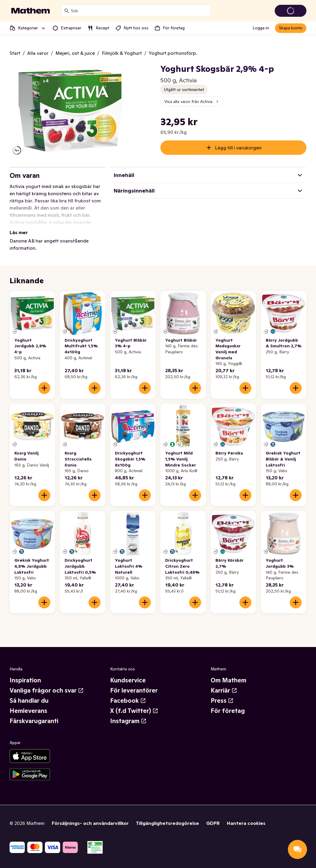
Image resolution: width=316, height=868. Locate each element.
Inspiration (25, 680)
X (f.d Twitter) (134, 711)
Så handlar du (29, 701)
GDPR (213, 823)
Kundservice (128, 680)
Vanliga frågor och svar (47, 690)
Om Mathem (228, 680)
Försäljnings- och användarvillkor (90, 823)
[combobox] (140, 11)
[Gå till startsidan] (31, 11)
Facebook (128, 701)
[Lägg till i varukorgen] (44, 388)
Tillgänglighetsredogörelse (167, 823)
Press (222, 701)
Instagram (128, 721)
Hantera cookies (246, 823)
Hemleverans (28, 711)
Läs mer (19, 232)
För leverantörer (134, 690)
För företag (228, 711)
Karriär (224, 690)
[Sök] (67, 11)
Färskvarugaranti (34, 721)
